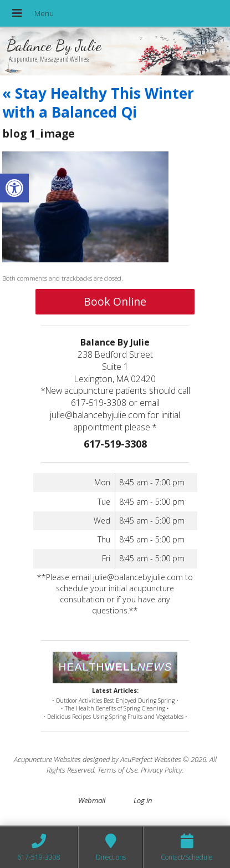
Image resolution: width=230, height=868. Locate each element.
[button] (14, 188)
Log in (143, 800)
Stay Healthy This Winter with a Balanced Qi (98, 103)
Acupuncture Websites (47, 759)
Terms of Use (117, 770)
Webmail (92, 800)
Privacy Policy (162, 770)
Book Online (115, 301)
